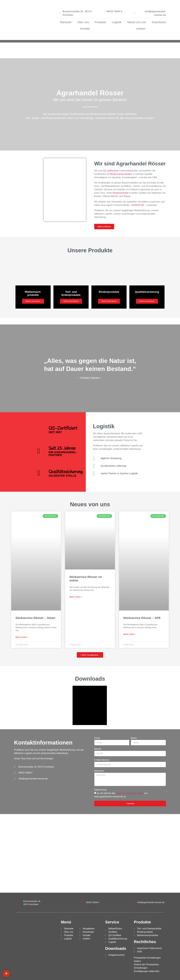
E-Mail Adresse (102, 760)
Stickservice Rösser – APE (142, 618)
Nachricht (99, 771)
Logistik (117, 22)
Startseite (66, 22)
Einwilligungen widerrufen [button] (147, 971)
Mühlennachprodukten (121, 174)
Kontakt (85, 29)
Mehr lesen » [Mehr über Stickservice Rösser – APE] (130, 634)
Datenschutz (100, 790)
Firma (97, 738)
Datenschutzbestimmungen (130, 793)
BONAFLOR (138, 205)
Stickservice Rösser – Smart (35, 618)
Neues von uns (137, 22)
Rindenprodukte (121, 193)
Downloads (159, 22)
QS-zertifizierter (111, 171)
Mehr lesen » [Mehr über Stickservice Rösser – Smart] (22, 637)
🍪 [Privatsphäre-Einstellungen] (6, 974)
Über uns (83, 22)
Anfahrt (141, 29)
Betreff (98, 749)
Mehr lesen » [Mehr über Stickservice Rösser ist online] (76, 597)
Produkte (100, 22)
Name (134, 738)
